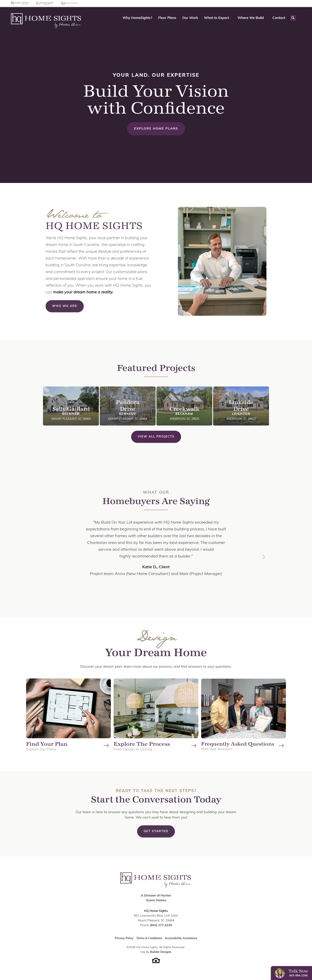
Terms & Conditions (149, 938)
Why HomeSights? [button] (137, 18)
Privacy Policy (124, 938)
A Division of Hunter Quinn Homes (156, 898)
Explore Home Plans (156, 129)
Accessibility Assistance (181, 938)
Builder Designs (161, 952)
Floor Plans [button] (167, 18)
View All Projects (156, 437)
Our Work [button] (190, 18)
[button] (218, 18)
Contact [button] (279, 18)
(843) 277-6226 (161, 925)
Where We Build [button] (251, 18)
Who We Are (65, 306)
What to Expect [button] (216, 18)
